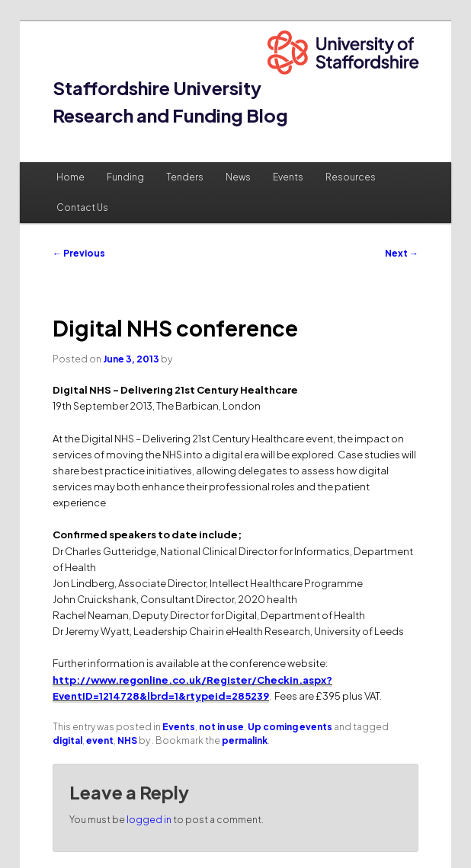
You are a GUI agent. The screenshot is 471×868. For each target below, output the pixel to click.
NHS (127, 740)
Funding (125, 177)
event (100, 740)
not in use (221, 727)
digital (67, 740)
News (238, 177)
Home (70, 177)
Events (288, 177)
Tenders (185, 177)
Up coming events (290, 727)
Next (402, 253)
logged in (149, 820)
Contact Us (82, 207)
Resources (351, 177)
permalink (245, 740)
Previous (79, 253)
